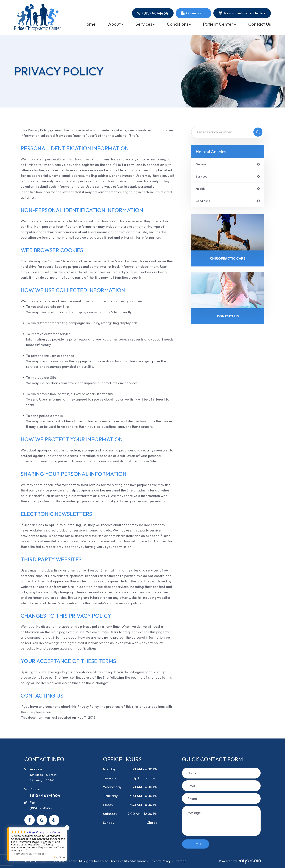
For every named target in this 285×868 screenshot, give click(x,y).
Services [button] (145, 24)
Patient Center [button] (219, 24)
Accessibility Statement (128, 861)
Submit (195, 844)
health (201, 190)
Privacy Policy (160, 861)
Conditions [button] (179, 24)
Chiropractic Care (228, 260)
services (202, 177)
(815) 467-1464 (155, 13)
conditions (204, 202)
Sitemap (180, 861)
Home (90, 24)
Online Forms (196, 13)
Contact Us (260, 24)
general (202, 164)
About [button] (116, 24)
